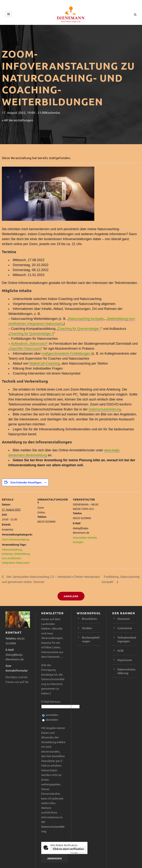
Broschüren (89, 619)
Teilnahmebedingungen (127, 639)
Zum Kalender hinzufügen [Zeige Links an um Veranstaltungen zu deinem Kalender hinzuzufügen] (26, 482)
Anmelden (71, 596)
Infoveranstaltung (12, 550)
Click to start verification (68, 849)
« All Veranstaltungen (17, 120)
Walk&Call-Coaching (45, 363)
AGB (120, 650)
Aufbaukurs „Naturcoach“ (29, 344)
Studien (87, 628)
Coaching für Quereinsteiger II (32, 334)
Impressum (125, 660)
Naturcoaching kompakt (86, 319)
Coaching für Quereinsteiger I (79, 329)
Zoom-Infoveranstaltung (16, 540)
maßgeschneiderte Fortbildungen (66, 354)
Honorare (124, 619)
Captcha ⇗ (78, 853)
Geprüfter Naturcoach (25, 349)
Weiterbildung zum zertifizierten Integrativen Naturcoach (16, 558)
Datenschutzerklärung (105, 409)
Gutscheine (125, 628)
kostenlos (7, 554)
